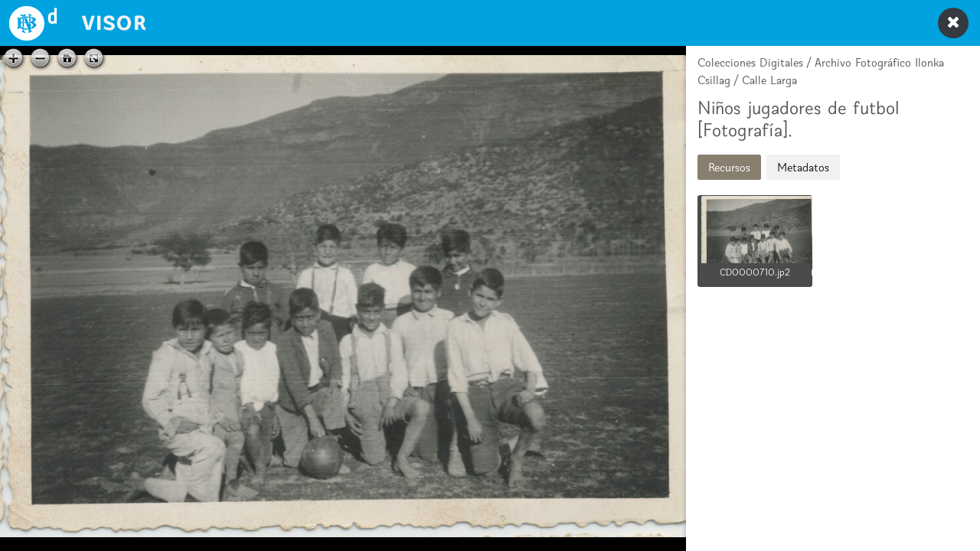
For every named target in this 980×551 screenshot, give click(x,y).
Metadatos (803, 167)
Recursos (729, 167)
